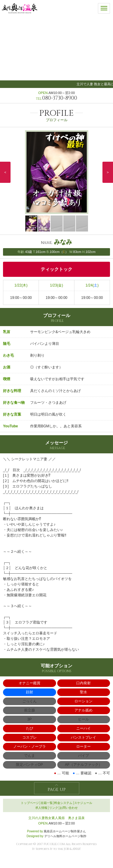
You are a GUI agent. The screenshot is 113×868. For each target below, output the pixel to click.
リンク (54, 808)
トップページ (30, 803)
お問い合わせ (69, 808)
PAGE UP (57, 790)
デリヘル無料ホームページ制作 (65, 836)
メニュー (104, 6)
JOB (66, 849)
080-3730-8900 (60, 98)
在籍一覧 (47, 803)
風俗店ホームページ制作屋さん (65, 831)
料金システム (63, 803)
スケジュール (83, 803)
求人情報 (41, 808)
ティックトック (56, 269)
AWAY (76, 849)
